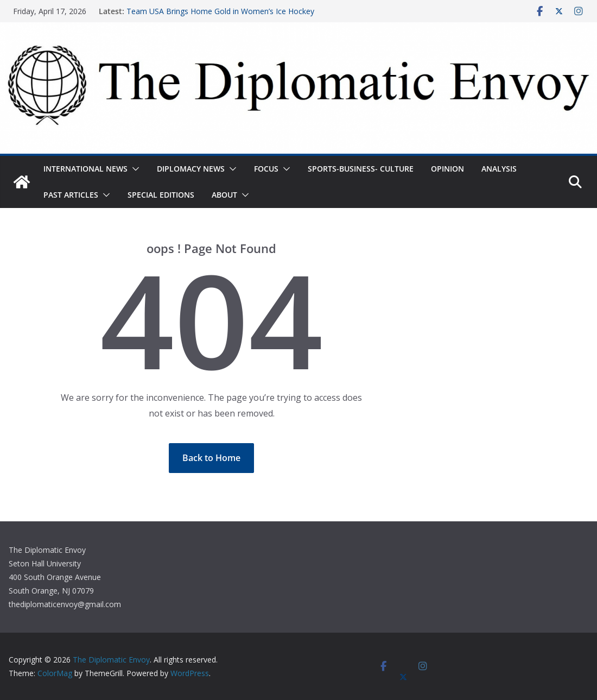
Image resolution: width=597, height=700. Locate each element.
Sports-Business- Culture (361, 169)
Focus (266, 169)
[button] (134, 169)
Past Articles (71, 195)
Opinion (447, 169)
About (224, 195)
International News (85, 169)
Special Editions (161, 195)
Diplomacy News (191, 169)
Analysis (499, 169)
